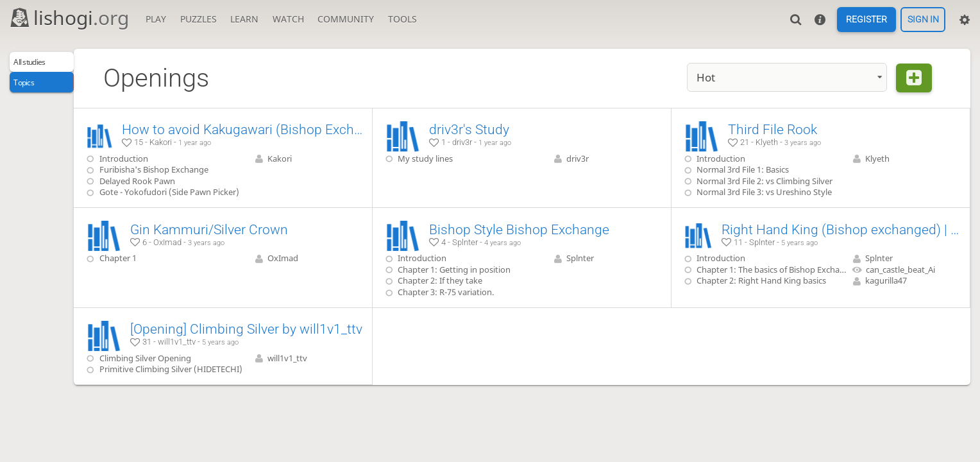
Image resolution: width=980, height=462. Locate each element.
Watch (288, 19)
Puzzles (199, 19)
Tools (402, 19)
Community (346, 19)
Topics (30, 89)
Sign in (923, 20)
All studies (39, 64)
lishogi (69, 18)
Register (866, 20)
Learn (244, 19)
